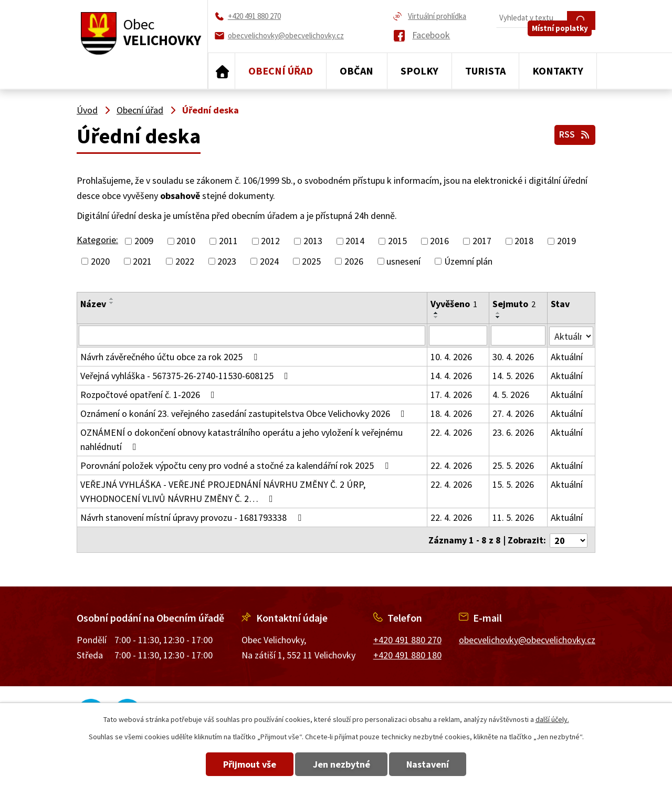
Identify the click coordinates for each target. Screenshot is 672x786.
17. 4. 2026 (451, 395)
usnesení (403, 261)
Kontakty (558, 71)
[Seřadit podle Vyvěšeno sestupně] (436, 317)
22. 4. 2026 (451, 432)
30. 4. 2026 (513, 357)
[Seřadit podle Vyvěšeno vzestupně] (436, 313)
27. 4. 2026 (513, 413)
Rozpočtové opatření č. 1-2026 (150, 395)
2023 (227, 261)
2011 (228, 241)
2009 (144, 241)
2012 (270, 241)
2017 (482, 241)
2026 (354, 261)
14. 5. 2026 (513, 376)
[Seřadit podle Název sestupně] (112, 303)
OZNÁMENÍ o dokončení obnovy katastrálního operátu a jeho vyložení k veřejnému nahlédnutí (241, 439)
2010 (186, 241)
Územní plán (468, 261)
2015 (397, 241)
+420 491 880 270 (407, 638)
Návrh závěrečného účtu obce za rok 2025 (171, 357)
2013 (313, 241)
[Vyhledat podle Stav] (571, 335)
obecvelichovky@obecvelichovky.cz (527, 638)
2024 (269, 261)
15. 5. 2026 (513, 484)
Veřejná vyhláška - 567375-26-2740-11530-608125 (186, 376)
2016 (439, 241)
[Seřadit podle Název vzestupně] (112, 299)
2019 (566, 241)
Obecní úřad (281, 71)
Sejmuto (514, 304)
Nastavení (440, 764)
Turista (485, 71)
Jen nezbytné (342, 764)
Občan (356, 71)
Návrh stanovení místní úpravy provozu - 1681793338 (193, 517)
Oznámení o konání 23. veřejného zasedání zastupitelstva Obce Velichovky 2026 (245, 413)
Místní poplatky (564, 40)
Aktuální (567, 357)
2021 (142, 261)
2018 (524, 241)
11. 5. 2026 (513, 517)
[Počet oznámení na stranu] (569, 539)
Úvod (222, 71)
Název (93, 304)
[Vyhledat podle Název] (252, 336)
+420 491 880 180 (407, 653)
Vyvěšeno (454, 304)
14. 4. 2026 (451, 376)
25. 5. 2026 (513, 465)
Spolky (419, 71)
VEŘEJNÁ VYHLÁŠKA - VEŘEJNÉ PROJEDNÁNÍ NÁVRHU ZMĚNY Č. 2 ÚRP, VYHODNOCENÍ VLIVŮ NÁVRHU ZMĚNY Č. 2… (223, 491)
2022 (185, 261)
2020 (100, 261)
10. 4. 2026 (451, 357)
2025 (311, 261)
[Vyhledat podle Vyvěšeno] (458, 336)
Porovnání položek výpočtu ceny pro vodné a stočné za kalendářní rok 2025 (237, 465)
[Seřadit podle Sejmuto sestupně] (498, 317)
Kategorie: (97, 240)
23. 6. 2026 (513, 432)
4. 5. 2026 (511, 395)
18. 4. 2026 (451, 413)
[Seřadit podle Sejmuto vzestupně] (498, 313)
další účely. (552, 719)
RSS (574, 133)
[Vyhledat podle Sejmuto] (518, 336)
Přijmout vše (238, 764)
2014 (355, 241)
